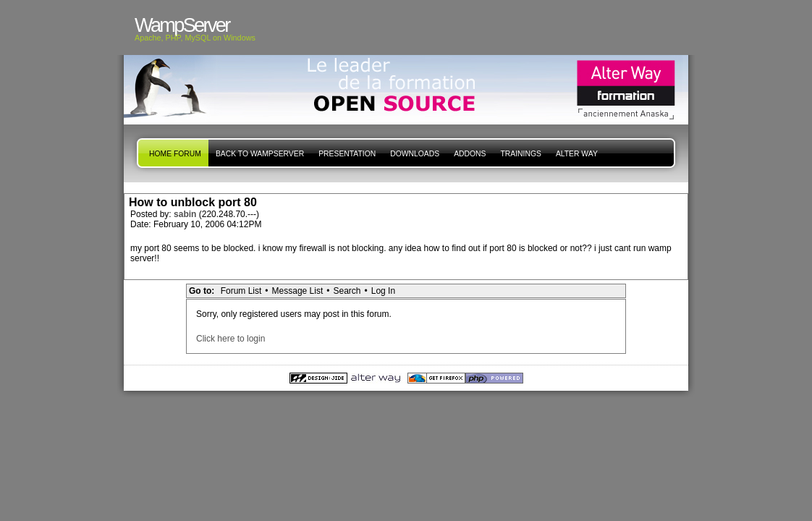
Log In (383, 291)
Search (347, 291)
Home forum (175, 154)
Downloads (415, 154)
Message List (298, 291)
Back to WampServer (260, 154)
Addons (470, 154)
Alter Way (577, 154)
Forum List (241, 291)
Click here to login (231, 339)
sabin (186, 214)
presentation (347, 154)
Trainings (520, 154)
